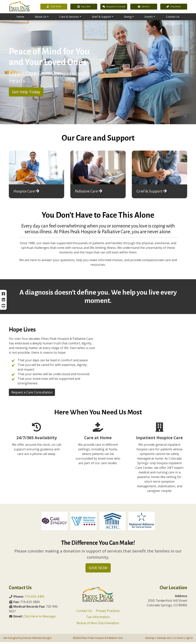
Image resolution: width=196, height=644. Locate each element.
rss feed (178, 640)
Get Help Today (26, 94)
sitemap (150, 640)
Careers (144, 7)
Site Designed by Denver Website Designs (27, 640)
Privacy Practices (108, 613)
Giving (128, 17)
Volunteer (174, 7)
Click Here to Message (39, 618)
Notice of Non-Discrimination (98, 625)
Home (20, 17)
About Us (41, 17)
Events (149, 17)
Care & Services (69, 17)
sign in (189, 640)
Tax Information (98, 619)
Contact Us (173, 17)
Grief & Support (101, 17)
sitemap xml (164, 640)
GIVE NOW (54, 7)
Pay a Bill (84, 7)
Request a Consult (114, 7)
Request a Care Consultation (32, 394)
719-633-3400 (34, 598)
